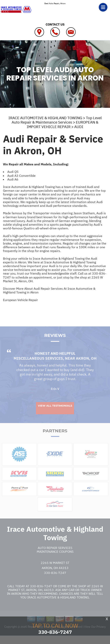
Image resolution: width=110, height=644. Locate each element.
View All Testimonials (55, 413)
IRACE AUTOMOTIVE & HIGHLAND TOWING (45, 118)
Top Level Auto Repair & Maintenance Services (57, 120)
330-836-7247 (55, 580)
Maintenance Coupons (55, 559)
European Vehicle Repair (20, 300)
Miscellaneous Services (38, 366)
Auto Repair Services (55, 555)
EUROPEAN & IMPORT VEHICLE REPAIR (63, 124)
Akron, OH (86, 366)
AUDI (79, 127)
